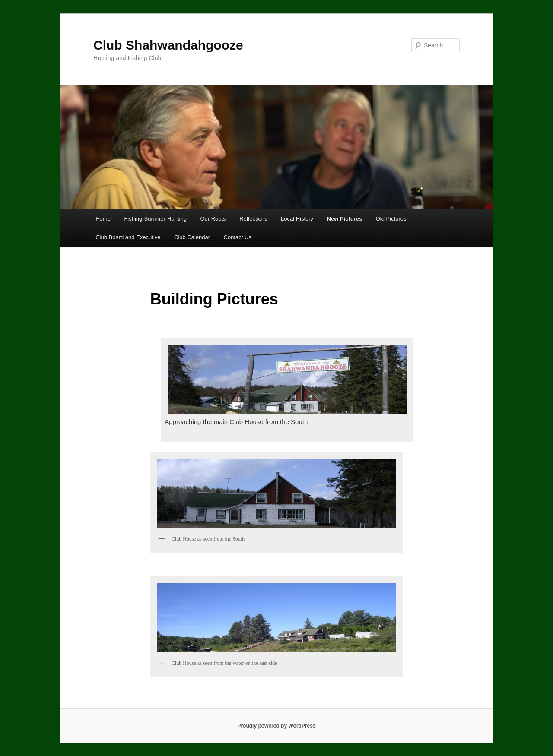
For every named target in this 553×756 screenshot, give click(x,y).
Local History (297, 219)
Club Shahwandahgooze (168, 45)
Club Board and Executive (128, 237)
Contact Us (238, 237)
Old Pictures (391, 219)
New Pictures (345, 219)
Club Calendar (192, 237)
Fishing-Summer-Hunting (155, 219)
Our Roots (213, 219)
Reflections (253, 219)
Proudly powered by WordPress (276, 726)
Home (103, 219)
